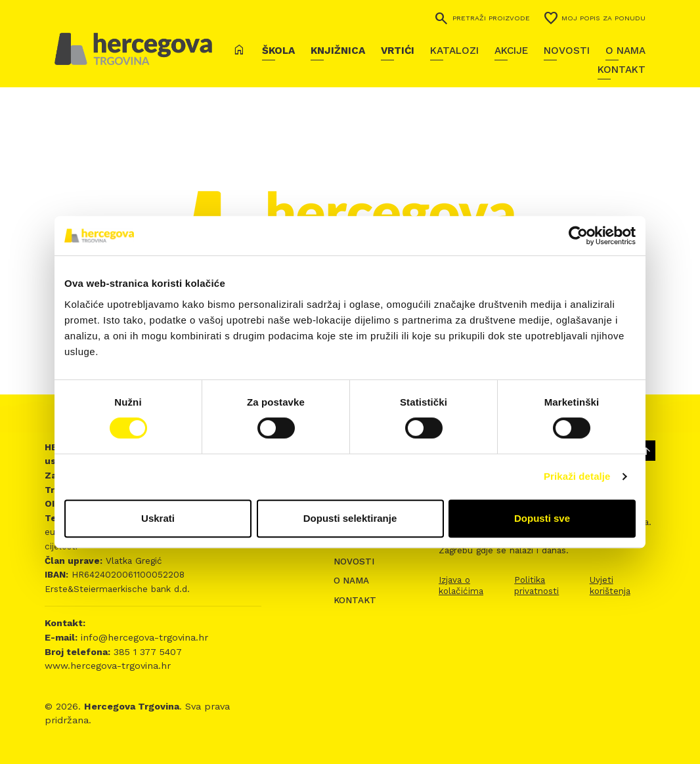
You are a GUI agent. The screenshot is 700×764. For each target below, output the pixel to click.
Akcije (511, 51)
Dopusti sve (542, 518)
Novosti (567, 51)
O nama (625, 51)
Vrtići (398, 51)
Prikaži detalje (577, 476)
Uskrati (158, 518)
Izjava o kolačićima (461, 585)
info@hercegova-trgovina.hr (143, 637)
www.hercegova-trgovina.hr (108, 666)
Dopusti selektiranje (350, 518)
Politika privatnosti (536, 585)
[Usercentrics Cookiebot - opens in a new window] (578, 236)
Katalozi (454, 51)
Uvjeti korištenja (610, 585)
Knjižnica (338, 51)
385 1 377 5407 (146, 652)
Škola (278, 51)
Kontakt (622, 70)
